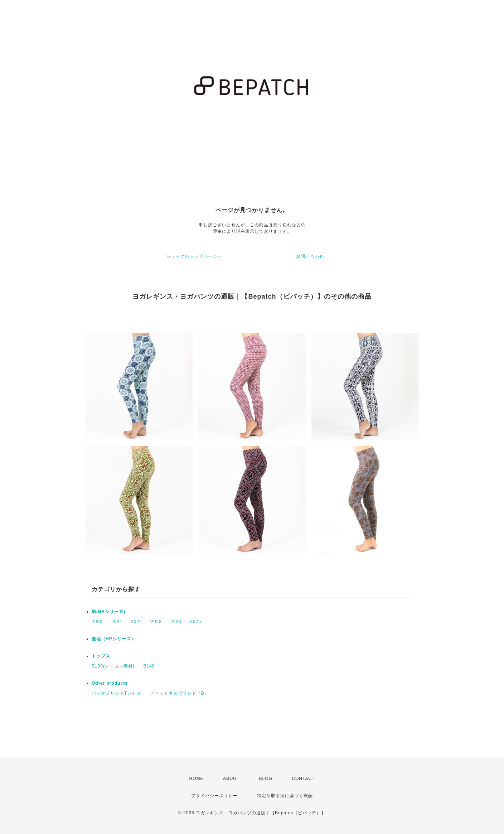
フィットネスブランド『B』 (180, 693)
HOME (197, 778)
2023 (156, 622)
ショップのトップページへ (194, 256)
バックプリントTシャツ (116, 693)
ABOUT (231, 778)
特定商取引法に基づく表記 (285, 796)
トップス (101, 656)
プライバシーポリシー (214, 796)
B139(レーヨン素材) (113, 666)
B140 (149, 666)
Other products (110, 683)
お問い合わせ (310, 256)
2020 (97, 622)
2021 (117, 622)
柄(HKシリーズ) (108, 612)
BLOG (266, 778)
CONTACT (303, 778)
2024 (176, 622)
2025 (196, 622)
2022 (137, 622)
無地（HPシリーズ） (114, 639)
